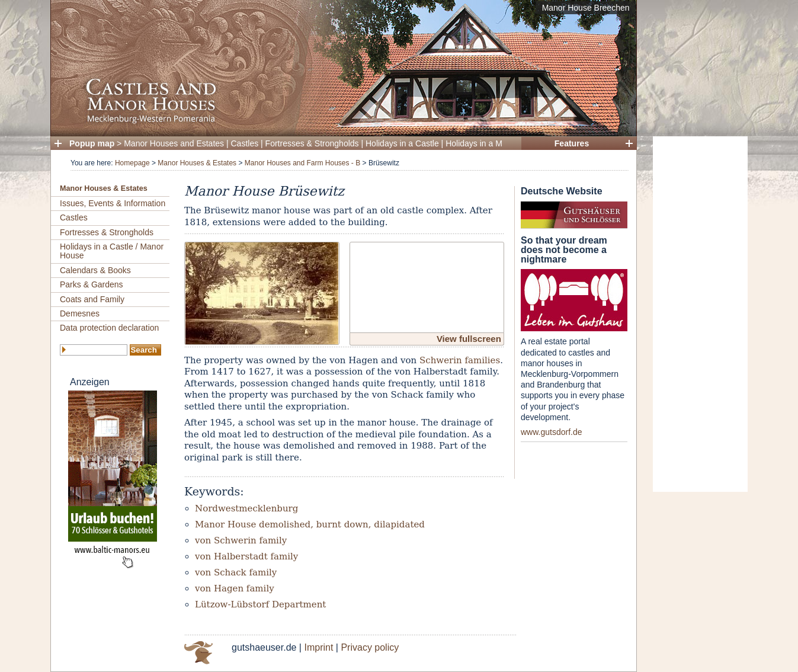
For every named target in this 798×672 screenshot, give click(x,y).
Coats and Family (92, 299)
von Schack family (236, 572)
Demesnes (80, 313)
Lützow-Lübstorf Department (260, 604)
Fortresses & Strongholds (312, 143)
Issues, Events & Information (113, 203)
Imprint (318, 647)
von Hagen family (235, 588)
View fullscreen (469, 339)
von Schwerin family (241, 540)
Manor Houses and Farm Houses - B (302, 163)
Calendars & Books (95, 270)
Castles (245, 143)
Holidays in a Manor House (495, 143)
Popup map (92, 143)
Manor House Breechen (586, 8)
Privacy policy (370, 647)
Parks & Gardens (92, 284)
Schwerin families (460, 360)
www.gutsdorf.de (552, 432)
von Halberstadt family (246, 556)
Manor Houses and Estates (174, 143)
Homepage (132, 163)
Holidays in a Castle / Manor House (112, 251)
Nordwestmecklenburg (246, 508)
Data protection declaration (109, 328)
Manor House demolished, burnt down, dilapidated (310, 524)
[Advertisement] (700, 314)
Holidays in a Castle (402, 143)
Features (572, 143)
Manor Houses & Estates (197, 163)
